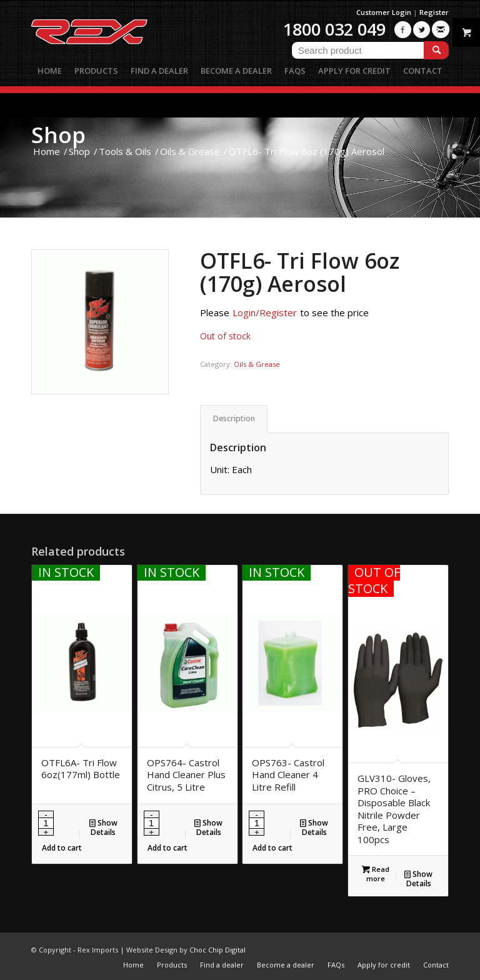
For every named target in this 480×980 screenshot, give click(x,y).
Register (434, 12)
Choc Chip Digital (217, 950)
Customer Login (384, 12)
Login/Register (265, 312)
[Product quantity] (46, 823)
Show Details (103, 827)
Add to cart (62, 848)
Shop (58, 135)
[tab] (234, 419)
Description (234, 418)
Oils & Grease (257, 364)
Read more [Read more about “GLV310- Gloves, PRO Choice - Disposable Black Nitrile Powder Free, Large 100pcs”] (376, 873)
